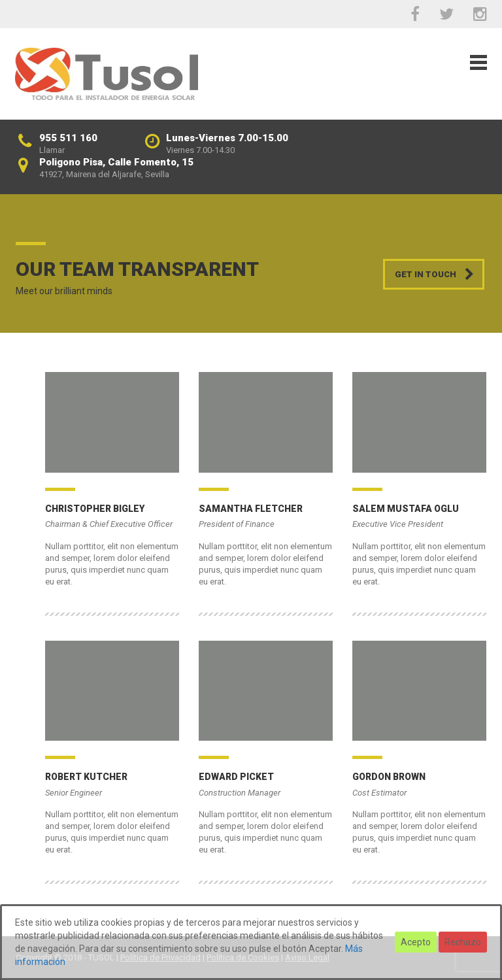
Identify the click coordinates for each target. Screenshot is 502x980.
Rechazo (463, 942)
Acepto (416, 942)
